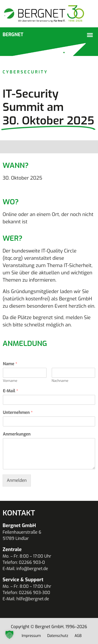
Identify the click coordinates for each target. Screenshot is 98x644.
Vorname (10, 381)
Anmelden (17, 480)
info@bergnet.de (32, 569)
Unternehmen (18, 413)
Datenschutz (58, 636)
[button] (9, 635)
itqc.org (13, 258)
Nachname (60, 381)
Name (10, 364)
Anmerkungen (17, 434)
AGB (78, 636)
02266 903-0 (32, 562)
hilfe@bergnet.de (33, 599)
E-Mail (10, 391)
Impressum (31, 636)
